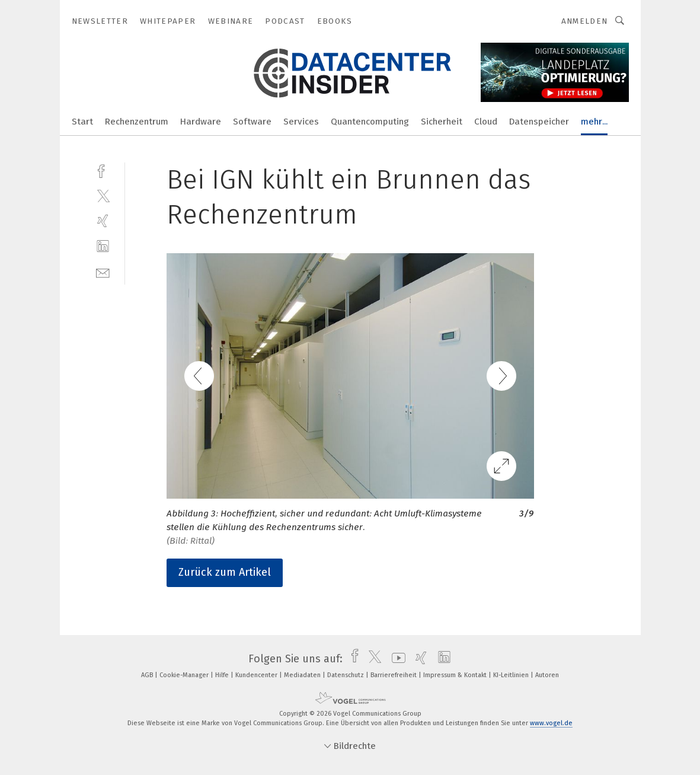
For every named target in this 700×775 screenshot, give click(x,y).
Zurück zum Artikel (225, 572)
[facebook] (103, 170)
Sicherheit (442, 122)
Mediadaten (303, 675)
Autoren (547, 675)
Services (301, 122)
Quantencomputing (370, 122)
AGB (148, 675)
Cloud (486, 122)
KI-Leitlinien (512, 675)
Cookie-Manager (185, 675)
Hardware (201, 122)
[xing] (103, 221)
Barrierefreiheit (394, 675)
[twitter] (103, 195)
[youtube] (396, 659)
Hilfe (223, 675)
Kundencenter (257, 675)
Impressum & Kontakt (456, 675)
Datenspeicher (539, 122)
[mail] (103, 272)
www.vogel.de (551, 723)
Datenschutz (346, 675)
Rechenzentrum (137, 122)
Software (252, 122)
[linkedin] (103, 246)
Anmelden (585, 21)
